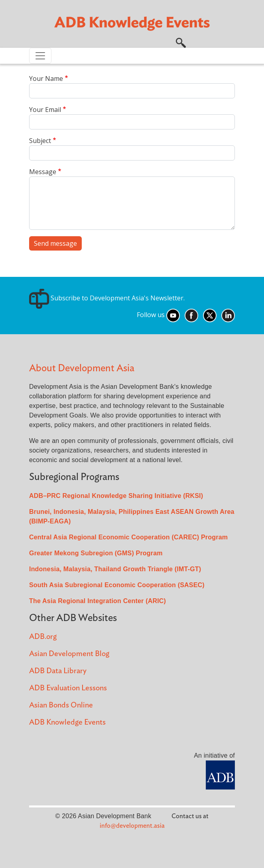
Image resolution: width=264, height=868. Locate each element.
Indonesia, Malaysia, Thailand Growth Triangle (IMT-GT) (115, 569)
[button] (181, 42)
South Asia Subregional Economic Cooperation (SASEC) (117, 585)
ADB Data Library (58, 671)
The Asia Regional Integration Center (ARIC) (98, 601)
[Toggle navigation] (40, 56)
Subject (40, 141)
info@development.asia (132, 826)
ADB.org (43, 637)
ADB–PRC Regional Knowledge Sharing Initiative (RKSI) (116, 496)
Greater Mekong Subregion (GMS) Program (96, 553)
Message (43, 172)
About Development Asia (82, 368)
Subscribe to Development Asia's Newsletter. (107, 298)
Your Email (45, 110)
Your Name (46, 78)
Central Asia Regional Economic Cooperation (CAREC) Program (128, 537)
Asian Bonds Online (61, 705)
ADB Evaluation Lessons (68, 688)
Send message (55, 243)
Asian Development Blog (69, 654)
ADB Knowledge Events (67, 722)
